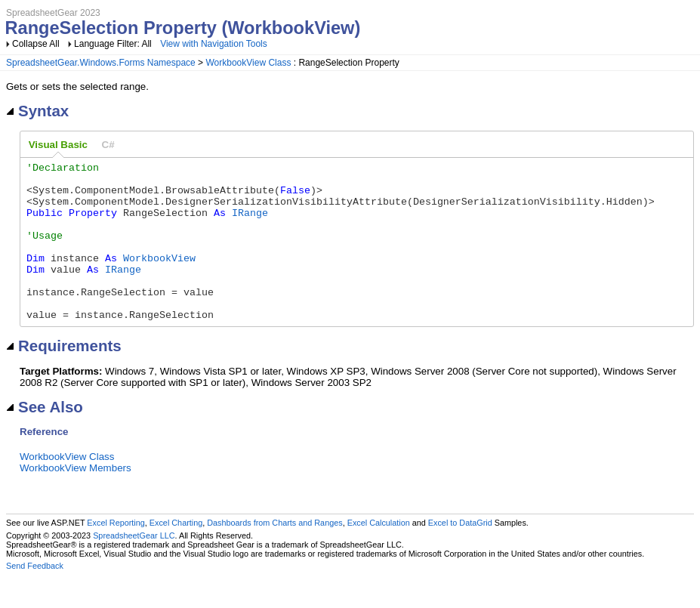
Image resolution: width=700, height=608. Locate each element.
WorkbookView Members (76, 500)
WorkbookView (159, 278)
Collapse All (36, 44)
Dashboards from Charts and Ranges (274, 554)
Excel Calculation (379, 554)
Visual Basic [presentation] (58, 145)
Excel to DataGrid (460, 554)
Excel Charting (176, 554)
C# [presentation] (108, 145)
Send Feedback (35, 597)
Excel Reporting (116, 554)
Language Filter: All (114, 44)
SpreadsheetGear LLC (134, 567)
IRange (250, 224)
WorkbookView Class (248, 63)
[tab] (58, 145)
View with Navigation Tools (214, 44)
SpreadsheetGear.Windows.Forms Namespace (101, 63)
